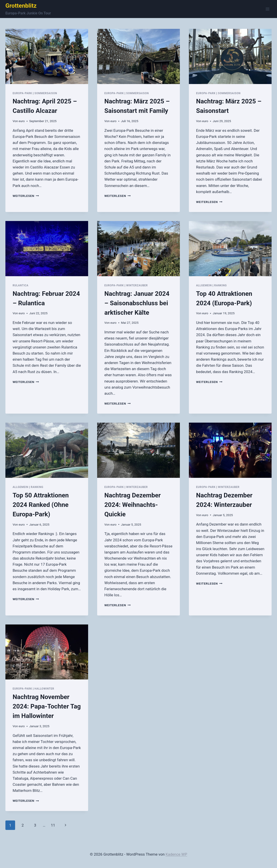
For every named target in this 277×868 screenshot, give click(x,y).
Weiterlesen (26, 196)
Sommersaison (46, 93)
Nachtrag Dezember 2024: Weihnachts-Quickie (133, 505)
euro (22, 121)
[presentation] (47, 56)
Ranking (220, 285)
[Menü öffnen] (267, 9)
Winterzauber (137, 285)
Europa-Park (22, 93)
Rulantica (21, 285)
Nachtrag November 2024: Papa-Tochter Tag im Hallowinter (47, 706)
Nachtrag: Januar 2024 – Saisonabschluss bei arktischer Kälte (137, 303)
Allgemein (204, 285)
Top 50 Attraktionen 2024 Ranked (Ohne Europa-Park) (41, 505)
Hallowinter (44, 689)
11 (53, 825)
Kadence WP (176, 854)
